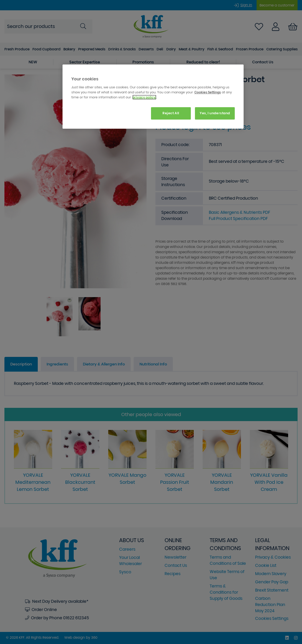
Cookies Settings (208, 92)
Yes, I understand (215, 113)
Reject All (171, 113)
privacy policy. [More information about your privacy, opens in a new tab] (144, 97)
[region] (153, 97)
